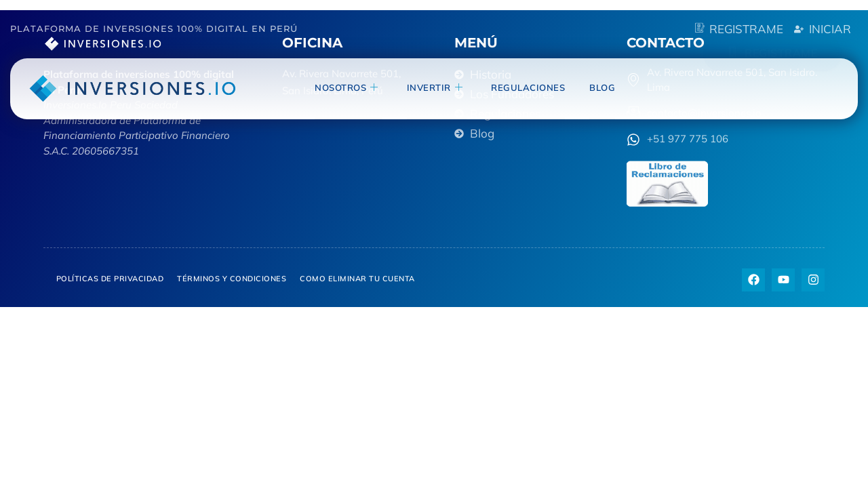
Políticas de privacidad (110, 279)
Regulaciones (528, 87)
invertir (435, 88)
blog (602, 87)
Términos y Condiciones (232, 279)
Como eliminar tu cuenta (357, 279)
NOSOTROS (347, 88)
